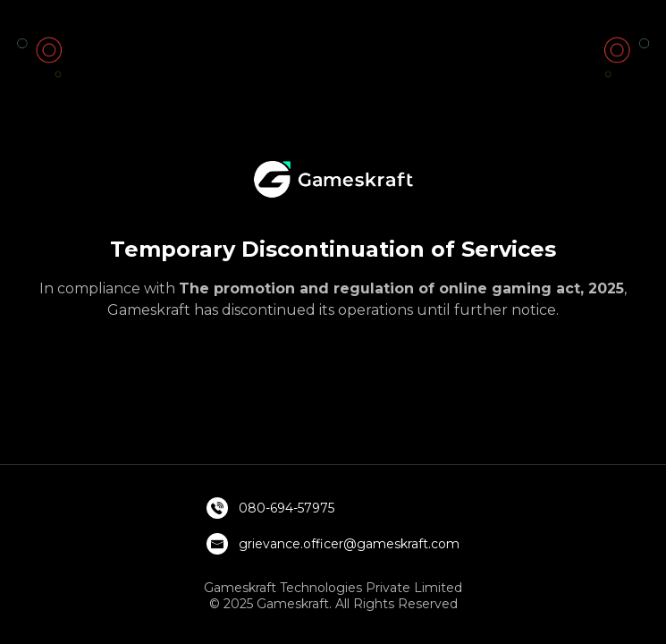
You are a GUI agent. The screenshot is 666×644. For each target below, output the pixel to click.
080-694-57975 (287, 508)
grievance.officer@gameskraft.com (349, 544)
